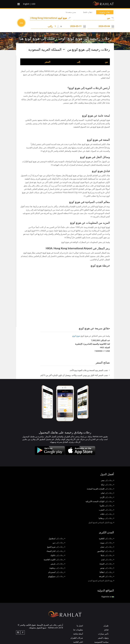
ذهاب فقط (86, 12)
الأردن (107, 497)
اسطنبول (57, 538)
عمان (107, 547)
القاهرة (106, 538)
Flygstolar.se (108, 597)
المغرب (106, 510)
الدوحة (107, 564)
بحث (21, 23)
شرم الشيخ (56, 547)
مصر (107, 480)
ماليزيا (107, 506)
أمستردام (57, 572)
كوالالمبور (106, 551)
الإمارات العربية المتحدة (100, 489)
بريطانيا (106, 518)
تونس (107, 568)
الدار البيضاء (56, 551)
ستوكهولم (57, 576)
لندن (107, 560)
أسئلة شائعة (78, 634)
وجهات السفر (103, 638)
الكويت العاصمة (54, 560)
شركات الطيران (77, 638)
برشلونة (57, 568)
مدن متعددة (68, 12)
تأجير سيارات (103, 634)
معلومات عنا (78, 630)
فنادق (106, 630)
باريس (58, 564)
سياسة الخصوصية (101, 642)
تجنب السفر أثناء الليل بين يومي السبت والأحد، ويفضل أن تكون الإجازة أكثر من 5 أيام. (74, 375)
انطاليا (107, 572)
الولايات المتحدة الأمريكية (100, 501)
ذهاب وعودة (104, 12)
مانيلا (107, 555)
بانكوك (58, 555)
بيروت (107, 543)
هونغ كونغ (76, 336)
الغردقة (106, 576)
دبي (59, 543)
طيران (106, 626)
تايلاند (107, 514)
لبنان (107, 493)
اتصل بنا (80, 626)
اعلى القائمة (78, 642)
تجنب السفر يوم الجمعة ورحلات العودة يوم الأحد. (89, 370)
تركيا (107, 485)
